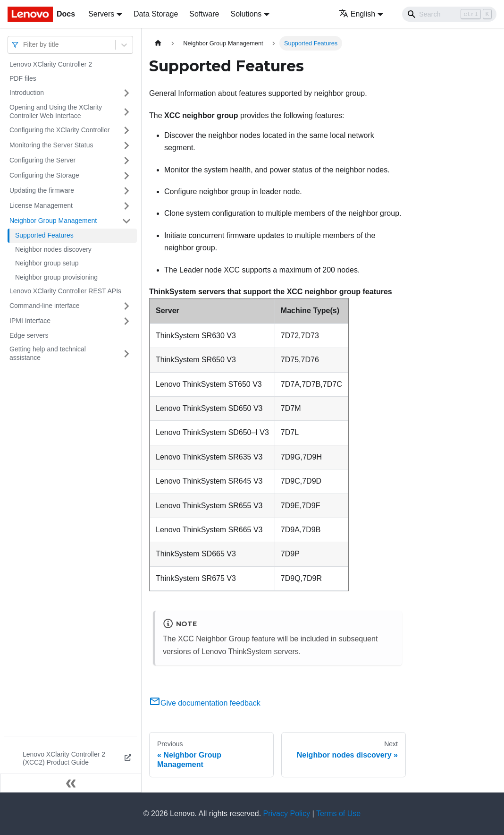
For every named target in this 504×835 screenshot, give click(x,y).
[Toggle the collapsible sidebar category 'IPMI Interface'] (126, 321)
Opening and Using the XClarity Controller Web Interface (56, 111)
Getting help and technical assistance (48, 353)
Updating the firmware (42, 190)
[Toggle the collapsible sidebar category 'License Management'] (126, 206)
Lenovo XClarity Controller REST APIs (65, 291)
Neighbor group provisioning (56, 277)
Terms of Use (338, 814)
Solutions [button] (246, 14)
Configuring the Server (42, 160)
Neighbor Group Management (53, 221)
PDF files (23, 78)
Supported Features (44, 235)
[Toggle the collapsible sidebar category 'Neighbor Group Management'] (126, 221)
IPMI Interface (30, 321)
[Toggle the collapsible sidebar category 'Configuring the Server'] (126, 161)
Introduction (27, 93)
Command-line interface (45, 306)
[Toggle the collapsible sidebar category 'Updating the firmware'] (126, 191)
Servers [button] (101, 14)
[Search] (449, 14)
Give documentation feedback (205, 703)
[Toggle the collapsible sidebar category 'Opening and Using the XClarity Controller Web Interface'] (126, 112)
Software (204, 14)
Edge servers (29, 335)
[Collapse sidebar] (71, 783)
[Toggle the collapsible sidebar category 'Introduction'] (126, 93)
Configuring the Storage (44, 175)
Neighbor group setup (47, 263)
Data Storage (156, 14)
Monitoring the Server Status (51, 145)
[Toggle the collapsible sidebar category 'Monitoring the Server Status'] (126, 145)
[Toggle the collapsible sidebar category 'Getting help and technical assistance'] (126, 354)
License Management (41, 205)
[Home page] (158, 43)
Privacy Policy (287, 814)
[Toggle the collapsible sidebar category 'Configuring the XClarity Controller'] (126, 130)
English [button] (357, 14)
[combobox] (24, 45)
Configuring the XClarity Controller (59, 130)
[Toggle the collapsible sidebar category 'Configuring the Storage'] (126, 176)
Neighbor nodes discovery (53, 249)
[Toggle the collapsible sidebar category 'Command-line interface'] (126, 306)
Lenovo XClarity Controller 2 (51, 64)
